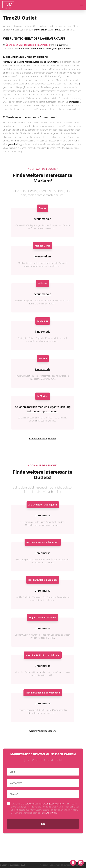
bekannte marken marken (31, 407)
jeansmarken (43, 256)
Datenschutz (31, 804)
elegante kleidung (59, 407)
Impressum (44, 865)
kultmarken (34, 411)
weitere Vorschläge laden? (43, 439)
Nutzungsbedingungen (53, 804)
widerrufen (51, 813)
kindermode (43, 332)
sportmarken (50, 411)
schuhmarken (43, 219)
